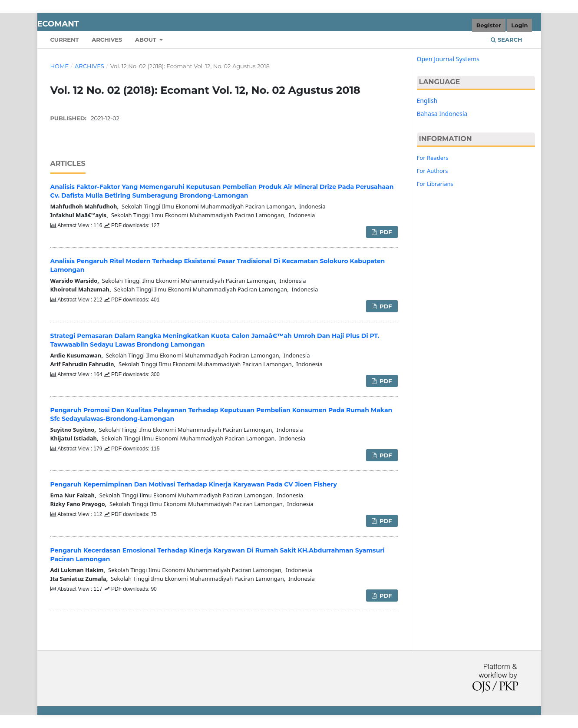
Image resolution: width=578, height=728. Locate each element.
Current (65, 40)
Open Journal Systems (448, 59)
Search (506, 40)
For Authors (433, 171)
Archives (107, 40)
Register (489, 25)
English (427, 101)
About (147, 40)
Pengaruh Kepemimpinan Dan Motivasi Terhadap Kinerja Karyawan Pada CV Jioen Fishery (194, 484)
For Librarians (435, 184)
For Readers (433, 158)
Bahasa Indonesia (442, 114)
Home (60, 66)
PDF (385, 232)
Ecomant (58, 24)
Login (519, 25)
